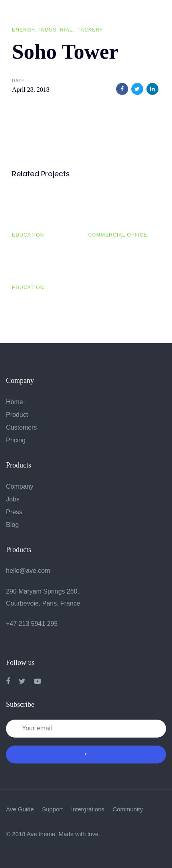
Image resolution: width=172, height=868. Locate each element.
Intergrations (88, 809)
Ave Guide (20, 809)
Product (17, 415)
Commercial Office (118, 235)
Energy (23, 30)
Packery (90, 30)
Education (28, 235)
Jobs (13, 499)
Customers (21, 427)
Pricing (16, 440)
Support (52, 809)
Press (14, 512)
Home (15, 402)
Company (20, 486)
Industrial (56, 30)
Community (128, 809)
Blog (12, 525)
